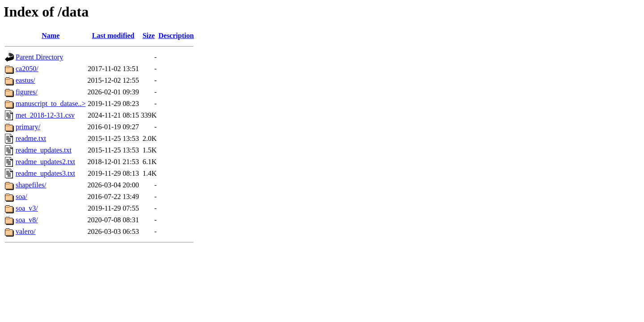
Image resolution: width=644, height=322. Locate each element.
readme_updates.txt (44, 150)
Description (176, 36)
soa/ (21, 197)
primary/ (28, 127)
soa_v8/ (27, 220)
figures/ (27, 92)
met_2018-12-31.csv (45, 115)
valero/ (25, 231)
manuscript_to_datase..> (51, 104)
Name (51, 36)
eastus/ (25, 80)
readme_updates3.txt (45, 173)
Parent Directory (39, 57)
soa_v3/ (27, 208)
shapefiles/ (31, 185)
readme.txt (31, 138)
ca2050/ (27, 69)
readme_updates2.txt (45, 162)
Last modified (113, 36)
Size (149, 36)
